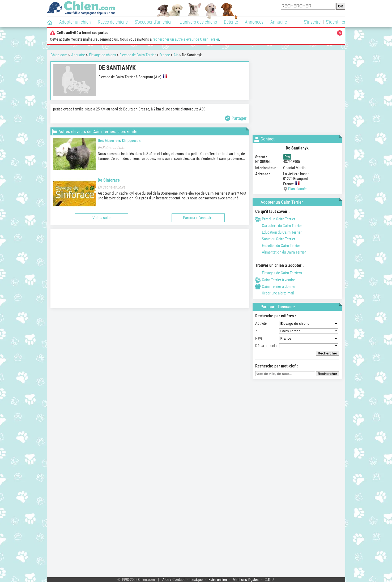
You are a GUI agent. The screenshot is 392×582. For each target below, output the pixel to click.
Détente (231, 22)
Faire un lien (218, 580)
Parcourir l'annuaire (198, 218)
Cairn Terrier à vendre (275, 280)
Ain (176, 55)
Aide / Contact (173, 580)
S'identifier (336, 22)
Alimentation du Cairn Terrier (281, 252)
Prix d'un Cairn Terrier (275, 219)
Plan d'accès (298, 189)
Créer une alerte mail (274, 293)
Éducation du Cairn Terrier (278, 232)
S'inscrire (312, 22)
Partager (236, 118)
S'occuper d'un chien (154, 22)
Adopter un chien (75, 22)
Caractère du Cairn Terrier (279, 226)
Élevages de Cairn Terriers (279, 273)
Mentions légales (246, 580)
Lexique (197, 580)
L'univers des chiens (198, 22)
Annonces (254, 22)
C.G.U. (270, 580)
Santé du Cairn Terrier (275, 239)
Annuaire (279, 22)
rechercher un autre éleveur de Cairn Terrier (186, 39)
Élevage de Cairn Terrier (138, 55)
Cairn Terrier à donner (275, 286)
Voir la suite (101, 218)
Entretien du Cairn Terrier (278, 246)
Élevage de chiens (103, 55)
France (165, 55)
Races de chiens (113, 22)
